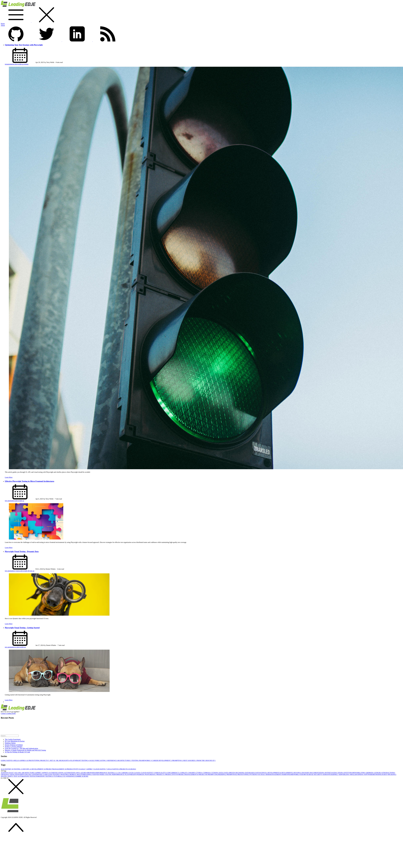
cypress (18, 571)
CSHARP (192, 773)
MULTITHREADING (85, 774)
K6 (30, 774)
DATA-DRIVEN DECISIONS (235, 773)
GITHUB (378, 773)
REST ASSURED (190, 760)
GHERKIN (370, 773)
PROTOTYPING (244, 774)
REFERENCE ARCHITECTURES (120, 760)
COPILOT (184, 773)
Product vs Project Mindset (14, 747)
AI (3, 769)
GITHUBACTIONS (388, 773)
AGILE (83, 769)
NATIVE (116, 769)
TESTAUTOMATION (37, 776)
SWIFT (11, 776)
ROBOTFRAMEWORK (291, 774)
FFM (363, 773)
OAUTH (109, 774)
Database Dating (10, 743)
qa (23, 64)
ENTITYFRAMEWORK (352, 773)
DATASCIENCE (261, 773)
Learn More (9, 477)
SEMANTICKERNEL (331, 774)
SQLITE (4, 776)
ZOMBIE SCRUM (82, 776)
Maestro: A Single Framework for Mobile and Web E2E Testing (25, 750)
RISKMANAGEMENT (274, 774)
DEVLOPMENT (287, 773)
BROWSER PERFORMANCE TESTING (101, 773)
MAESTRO (65, 774)
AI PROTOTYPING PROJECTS (38, 760)
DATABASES (250, 773)
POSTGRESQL (151, 774)
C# (119, 773)
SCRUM (132, 769)
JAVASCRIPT (20, 774)
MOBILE (73, 774)
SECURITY (318, 774)
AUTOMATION (70, 773)
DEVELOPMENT (39, 769)
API (20, 773)
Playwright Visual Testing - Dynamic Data (22, 551)
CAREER (125, 773)
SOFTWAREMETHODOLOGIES (376, 774)
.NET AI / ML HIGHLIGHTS (60, 760)
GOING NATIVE (7, 760)
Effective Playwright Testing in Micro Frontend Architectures (30, 481)
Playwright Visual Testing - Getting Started (22, 628)
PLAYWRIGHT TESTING (80, 760)
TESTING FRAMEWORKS (142, 760)
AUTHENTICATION (56, 773)
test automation (10, 501)
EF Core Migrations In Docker (15, 741)
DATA (221, 773)
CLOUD (137, 773)
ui (16, 647)
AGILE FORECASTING (98, 760)
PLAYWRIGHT (131, 774)
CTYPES (199, 773)
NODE (102, 774)
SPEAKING (392, 774)
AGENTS (5, 773)
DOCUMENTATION (317, 773)
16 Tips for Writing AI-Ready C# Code (17, 752)
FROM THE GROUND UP (206, 760)
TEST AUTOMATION (22, 776)
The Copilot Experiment (13, 739)
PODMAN (141, 774)
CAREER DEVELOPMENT (162, 760)
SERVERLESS (344, 774)
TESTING (18, 769)
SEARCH (310, 774)
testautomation (10, 64)
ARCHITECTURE (28, 773)
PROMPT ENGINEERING (217, 774)
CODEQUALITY (160, 773)
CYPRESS (207, 773)
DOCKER (306, 773)
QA (259, 774)
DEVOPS (27, 769)
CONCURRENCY (173, 773)
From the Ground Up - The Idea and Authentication (21, 748)
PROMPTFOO (178, 760)
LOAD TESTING (54, 774)
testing (26, 64)
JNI (27, 774)
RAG (263, 774)
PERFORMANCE (118, 774)
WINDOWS (71, 776)
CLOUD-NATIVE (100, 769)
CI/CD (131, 773)
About (3, 25)
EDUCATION (338, 773)
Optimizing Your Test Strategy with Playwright (24, 45)
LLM (45, 774)
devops (30, 571)
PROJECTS (124, 769)
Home (3, 24)
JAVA (110, 769)
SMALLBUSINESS (357, 774)
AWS (78, 773)
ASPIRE (90, 769)
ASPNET (45, 773)
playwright (18, 64)
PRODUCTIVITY (73, 769)
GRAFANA (5, 774)
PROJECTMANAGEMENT (56, 769)
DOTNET (9, 769)
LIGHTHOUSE (37, 774)
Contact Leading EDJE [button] (8, 713)
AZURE (84, 773)
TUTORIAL (59, 776)
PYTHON (254, 774)
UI (65, 776)
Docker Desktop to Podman (14, 745)
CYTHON (215, 773)
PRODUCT (161, 774)
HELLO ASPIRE (20, 760)
